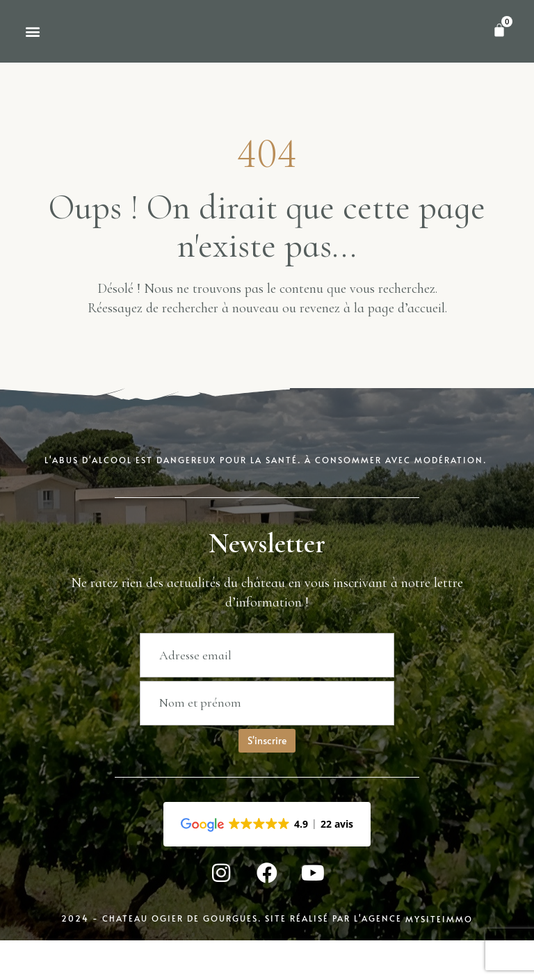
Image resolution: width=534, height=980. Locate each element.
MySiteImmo (439, 972)
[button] (32, 56)
